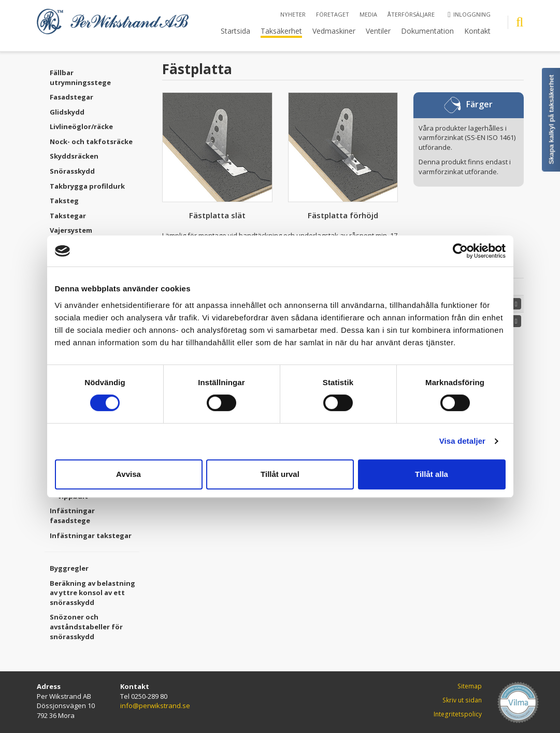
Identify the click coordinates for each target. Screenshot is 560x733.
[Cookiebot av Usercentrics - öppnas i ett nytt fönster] (460, 251)
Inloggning (469, 14)
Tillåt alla (432, 474)
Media (368, 14)
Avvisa (128, 474)
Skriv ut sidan (462, 700)
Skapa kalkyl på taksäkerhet (551, 119)
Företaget (333, 14)
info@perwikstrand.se (155, 706)
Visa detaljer (462, 441)
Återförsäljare (411, 14)
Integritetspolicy (458, 714)
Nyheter (293, 14)
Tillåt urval (280, 474)
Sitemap (470, 686)
